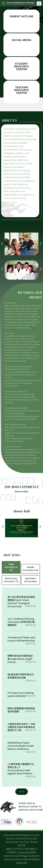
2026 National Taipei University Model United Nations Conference (21, 746)
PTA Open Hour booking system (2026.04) (20, 694)
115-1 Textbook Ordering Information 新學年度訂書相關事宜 (21, 622)
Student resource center (21, 66)
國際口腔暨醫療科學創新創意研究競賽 (21, 710)
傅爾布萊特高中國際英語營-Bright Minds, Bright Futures (20, 659)
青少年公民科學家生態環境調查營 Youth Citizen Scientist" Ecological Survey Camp (21, 602)
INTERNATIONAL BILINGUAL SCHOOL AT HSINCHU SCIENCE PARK (31, 807)
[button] (3, 244)
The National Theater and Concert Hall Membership (21, 639)
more (21, 792)
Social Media (21, 40)
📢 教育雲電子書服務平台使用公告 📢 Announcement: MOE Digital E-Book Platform (21, 769)
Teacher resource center (21, 90)
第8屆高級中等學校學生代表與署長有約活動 (21, 676)
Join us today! (22, 491)
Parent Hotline (21, 16)
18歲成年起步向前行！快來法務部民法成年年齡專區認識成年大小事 (21, 727)
